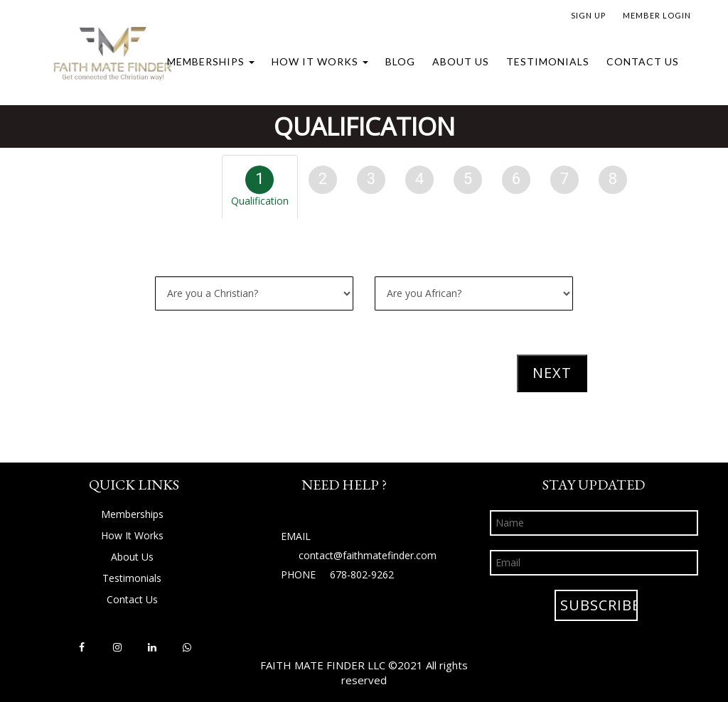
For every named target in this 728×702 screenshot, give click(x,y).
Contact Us (643, 61)
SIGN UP (588, 15)
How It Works (132, 535)
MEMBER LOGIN (657, 15)
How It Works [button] (320, 61)
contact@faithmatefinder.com (368, 555)
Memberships (211, 61)
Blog (400, 61)
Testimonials (548, 61)
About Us (461, 61)
